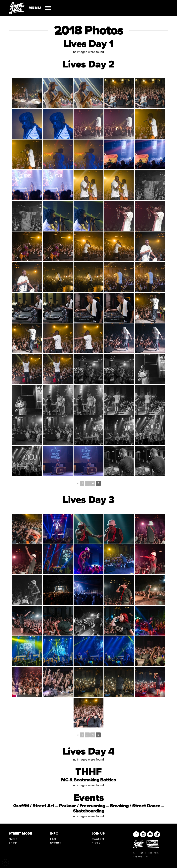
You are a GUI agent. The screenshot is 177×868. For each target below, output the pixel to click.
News (13, 839)
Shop (13, 843)
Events (56, 843)
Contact (98, 839)
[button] (38, 8)
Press (96, 843)
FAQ (53, 839)
